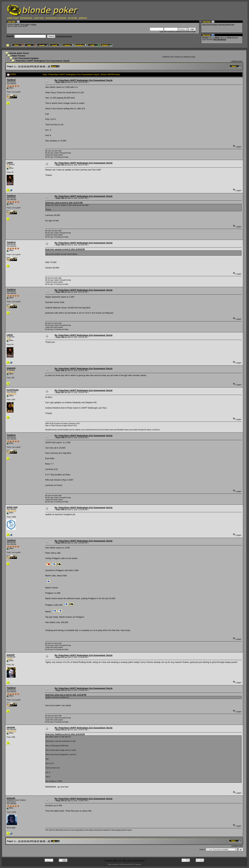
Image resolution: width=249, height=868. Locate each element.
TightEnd (11, 80)
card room (39, 18)
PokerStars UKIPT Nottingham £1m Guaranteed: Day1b (43, 61)
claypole (11, 727)
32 (49, 66)
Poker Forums (18, 56)
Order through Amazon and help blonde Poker (218, 24)
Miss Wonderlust (220, 40)
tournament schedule (56, 18)
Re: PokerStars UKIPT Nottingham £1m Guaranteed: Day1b (84, 80)
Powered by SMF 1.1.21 (113, 860)
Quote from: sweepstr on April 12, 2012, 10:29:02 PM (65, 249)
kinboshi (11, 798)
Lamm (10, 162)
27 (38, 66)
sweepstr (11, 368)
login (27, 24)
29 (44, 66)
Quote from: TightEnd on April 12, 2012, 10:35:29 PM (65, 734)
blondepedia (26, 18)
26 (35, 66)
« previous (234, 61)
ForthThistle (13, 390)
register (34, 24)
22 (22, 66)
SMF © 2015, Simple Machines (134, 860)
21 (20, 66)
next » (241, 61)
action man (12, 507)
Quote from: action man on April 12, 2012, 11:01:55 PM (66, 695)
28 (41, 66)
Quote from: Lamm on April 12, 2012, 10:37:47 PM (64, 203)
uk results (73, 18)
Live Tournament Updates (26, 58)
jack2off (11, 655)
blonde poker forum (19, 53)
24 (28, 66)
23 (25, 66)
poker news (13, 18)
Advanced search (64, 36)
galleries (83, 18)
